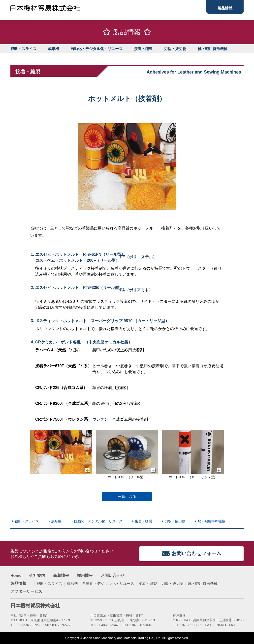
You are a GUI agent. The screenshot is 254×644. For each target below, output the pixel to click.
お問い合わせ (113, 576)
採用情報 (85, 576)
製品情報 (225, 8)
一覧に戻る (127, 497)
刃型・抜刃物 (175, 49)
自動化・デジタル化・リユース (96, 49)
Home (16, 576)
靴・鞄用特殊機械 (213, 49)
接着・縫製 (143, 49)
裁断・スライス (23, 49)
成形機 (53, 49)
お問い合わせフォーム (196, 553)
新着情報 (61, 576)
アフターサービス (26, 592)
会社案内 (37, 576)
